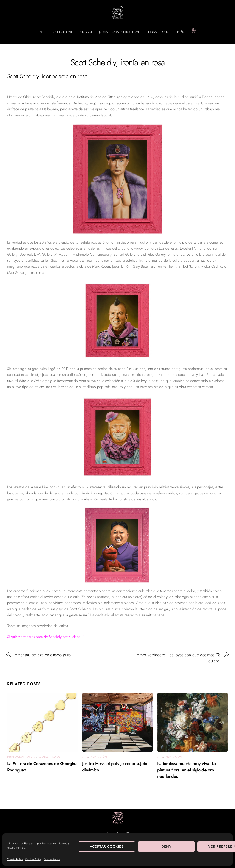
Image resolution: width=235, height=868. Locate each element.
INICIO (43, 32)
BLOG (165, 32)
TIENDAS (151, 32)
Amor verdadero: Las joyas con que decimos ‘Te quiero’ (179, 658)
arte (85, 757)
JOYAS (103, 32)
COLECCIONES (64, 32)
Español (180, 32)
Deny (166, 846)
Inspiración (16, 757)
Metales (43, 757)
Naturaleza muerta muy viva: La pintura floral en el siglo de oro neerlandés (186, 770)
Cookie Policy (15, 859)
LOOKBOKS (87, 32)
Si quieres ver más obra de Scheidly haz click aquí (45, 637)
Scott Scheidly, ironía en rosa (118, 62)
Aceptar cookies (107, 846)
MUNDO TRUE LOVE (126, 32)
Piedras (55, 757)
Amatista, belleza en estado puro (43, 655)
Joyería (31, 757)
